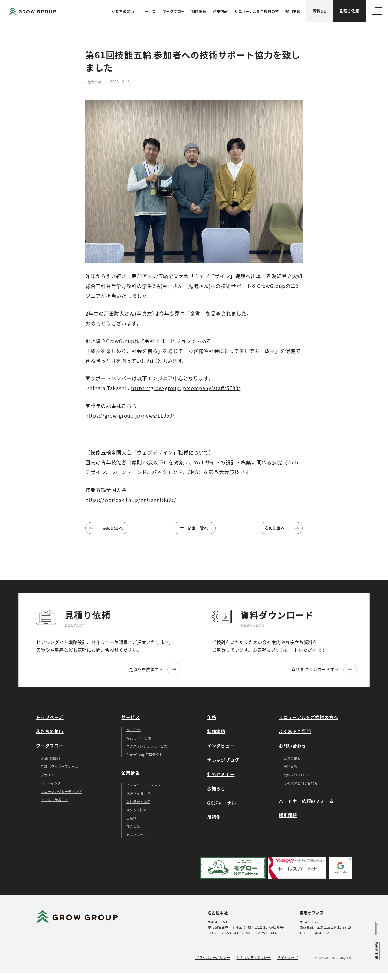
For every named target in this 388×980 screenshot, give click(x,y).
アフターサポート (54, 800)
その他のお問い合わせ (301, 783)
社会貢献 (133, 827)
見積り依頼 (349, 11)
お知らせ (216, 788)
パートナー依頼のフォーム (306, 801)
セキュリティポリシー (254, 958)
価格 (212, 717)
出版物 (131, 818)
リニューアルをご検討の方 (257, 11)
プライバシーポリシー (213, 958)
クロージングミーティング (61, 792)
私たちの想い (123, 11)
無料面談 (290, 767)
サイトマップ (288, 958)
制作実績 (199, 11)
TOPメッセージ (138, 793)
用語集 (214, 817)
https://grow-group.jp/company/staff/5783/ (186, 388)
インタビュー (221, 746)
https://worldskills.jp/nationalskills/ (131, 500)
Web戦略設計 (51, 758)
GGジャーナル (222, 803)
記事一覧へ (194, 528)
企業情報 (220, 11)
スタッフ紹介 (137, 810)
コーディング (51, 783)
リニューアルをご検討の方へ (309, 717)
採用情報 (293, 11)
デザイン (47, 775)
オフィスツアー (138, 835)
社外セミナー (221, 774)
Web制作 (133, 730)
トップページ (50, 717)
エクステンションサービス (147, 746)
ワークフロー (173, 11)
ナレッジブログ (223, 760)
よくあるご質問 (295, 731)
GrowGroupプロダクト (145, 755)
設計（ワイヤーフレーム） (61, 767)
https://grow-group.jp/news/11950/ (130, 415)
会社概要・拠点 (138, 802)
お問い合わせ (293, 746)
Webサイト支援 (139, 738)
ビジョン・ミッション (143, 785)
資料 (319, 11)
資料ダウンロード (297, 775)
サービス (148, 11)
